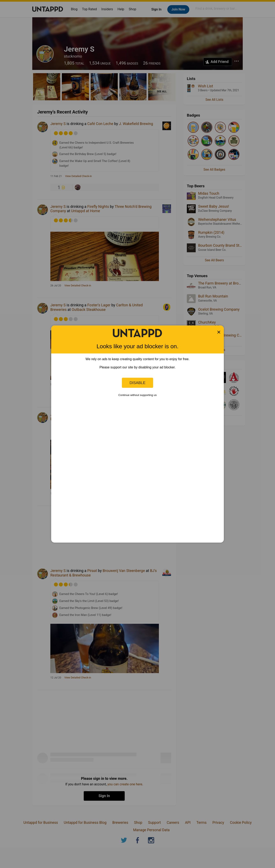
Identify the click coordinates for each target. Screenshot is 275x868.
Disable (137, 383)
